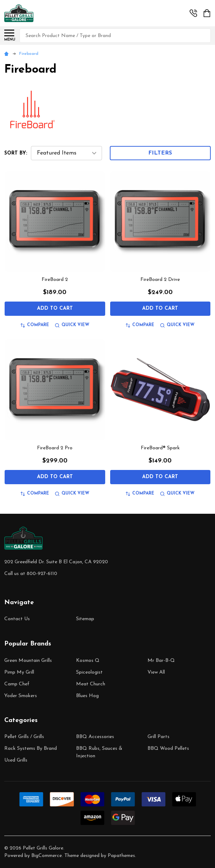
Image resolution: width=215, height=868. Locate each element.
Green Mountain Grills (28, 661)
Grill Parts (158, 737)
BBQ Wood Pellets (168, 749)
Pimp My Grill (19, 672)
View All (156, 672)
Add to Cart (55, 308)
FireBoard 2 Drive (160, 280)
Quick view (72, 325)
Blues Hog (87, 696)
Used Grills (16, 760)
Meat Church (91, 684)
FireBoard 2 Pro (55, 448)
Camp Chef (17, 684)
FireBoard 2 (55, 280)
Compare (35, 325)
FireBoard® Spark (160, 448)
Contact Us (17, 619)
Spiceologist (89, 672)
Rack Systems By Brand (31, 749)
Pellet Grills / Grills (24, 737)
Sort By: (16, 153)
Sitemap (85, 619)
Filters (160, 153)
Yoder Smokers (21, 696)
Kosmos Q (88, 661)
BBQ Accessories (95, 737)
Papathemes (121, 856)
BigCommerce (47, 856)
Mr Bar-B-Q (161, 661)
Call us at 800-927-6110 (31, 574)
